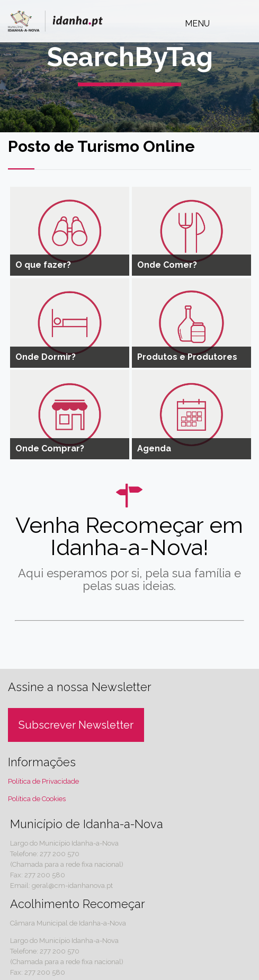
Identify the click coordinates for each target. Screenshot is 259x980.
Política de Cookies (37, 799)
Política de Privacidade (43, 781)
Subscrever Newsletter (76, 725)
